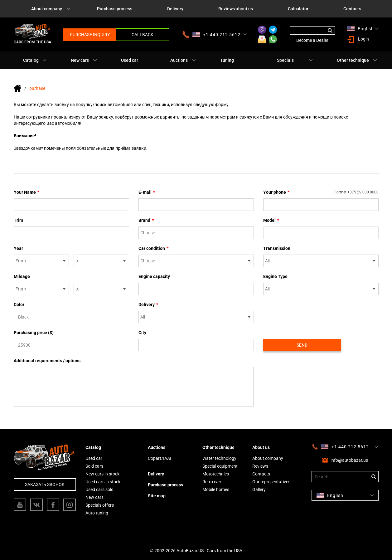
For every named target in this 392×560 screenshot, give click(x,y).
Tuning (227, 60)
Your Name (27, 192)
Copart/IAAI (160, 458)
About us (261, 447)
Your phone (321, 192)
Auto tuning (97, 513)
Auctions (179, 60)
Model (271, 220)
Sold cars (94, 466)
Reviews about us (236, 9)
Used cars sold (99, 489)
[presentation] (311, 314)
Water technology (219, 458)
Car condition (153, 248)
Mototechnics (216, 474)
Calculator (298, 9)
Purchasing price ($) (34, 333)
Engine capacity (154, 276)
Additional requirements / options (47, 361)
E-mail (147, 192)
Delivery (175, 9)
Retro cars (212, 482)
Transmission (277, 248)
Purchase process (115, 9)
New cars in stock (102, 474)
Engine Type (275, 276)
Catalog (31, 60)
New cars (80, 60)
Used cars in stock (103, 482)
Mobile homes (216, 489)
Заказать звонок (45, 485)
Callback (143, 35)
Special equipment (220, 466)
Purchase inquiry (90, 35)
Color (19, 304)
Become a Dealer (312, 40)
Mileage (22, 276)
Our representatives (271, 482)
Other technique (353, 60)
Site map (157, 496)
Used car (130, 60)
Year (18, 248)
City (142, 333)
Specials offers (100, 505)
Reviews (260, 466)
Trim (18, 220)
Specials (285, 60)
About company (47, 9)
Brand (146, 220)
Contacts (352, 9)
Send (302, 345)
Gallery (259, 489)
